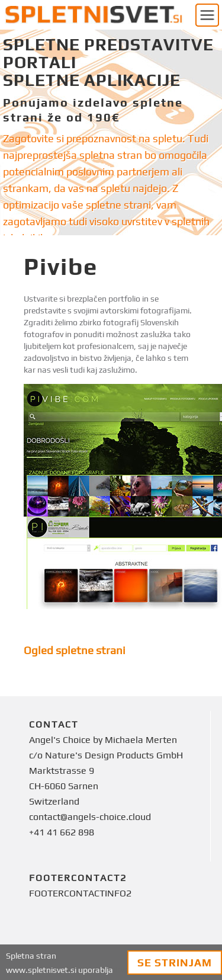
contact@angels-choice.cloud (90, 817)
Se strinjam (175, 963)
